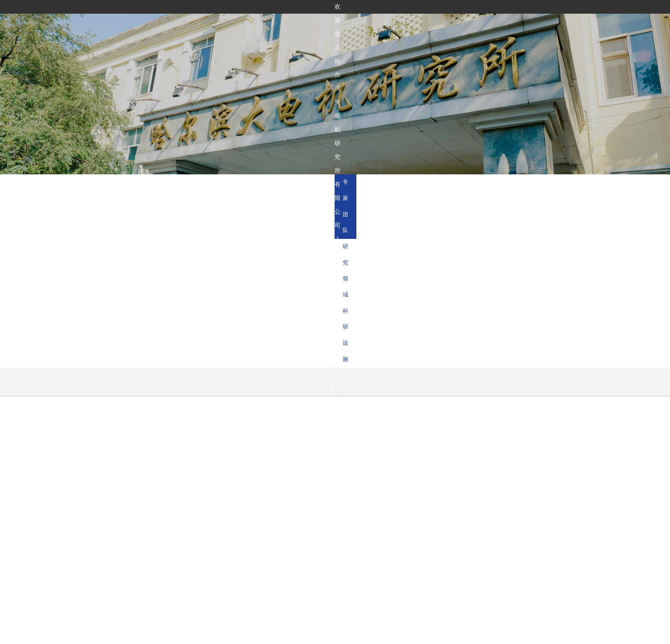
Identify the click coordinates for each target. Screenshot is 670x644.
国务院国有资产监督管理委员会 (154, 508)
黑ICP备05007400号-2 (369, 634)
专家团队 (470, 185)
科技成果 (391, 25)
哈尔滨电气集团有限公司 (230, 508)
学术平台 (423, 25)
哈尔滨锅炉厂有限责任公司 (301, 508)
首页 (298, 25)
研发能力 (358, 25)
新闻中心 (456, 25)
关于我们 (325, 25)
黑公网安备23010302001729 (441, 634)
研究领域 (517, 185)
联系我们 (488, 25)
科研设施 (563, 185)
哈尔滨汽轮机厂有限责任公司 (378, 508)
